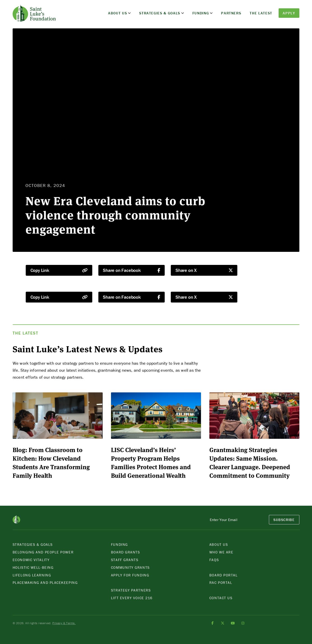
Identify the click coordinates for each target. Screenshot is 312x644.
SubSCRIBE (284, 520)
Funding (201, 13)
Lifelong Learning (32, 575)
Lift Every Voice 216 (132, 598)
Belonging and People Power (43, 552)
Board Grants (126, 552)
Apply (289, 13)
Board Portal (224, 575)
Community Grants (130, 567)
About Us (118, 13)
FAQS (214, 560)
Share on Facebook (131, 270)
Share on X (204, 270)
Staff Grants (125, 560)
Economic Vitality (31, 560)
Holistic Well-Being (33, 567)
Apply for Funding (130, 575)
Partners (231, 13)
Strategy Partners (131, 590)
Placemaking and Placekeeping (45, 583)
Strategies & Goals (160, 13)
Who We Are (221, 552)
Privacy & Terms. (64, 623)
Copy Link (59, 270)
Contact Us (221, 598)
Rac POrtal (221, 583)
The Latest (261, 13)
